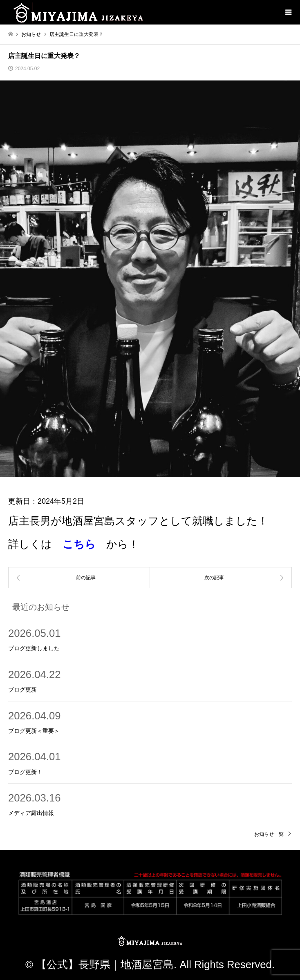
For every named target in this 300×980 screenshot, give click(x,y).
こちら (79, 544)
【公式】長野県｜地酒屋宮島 (105, 964)
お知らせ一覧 (269, 834)
